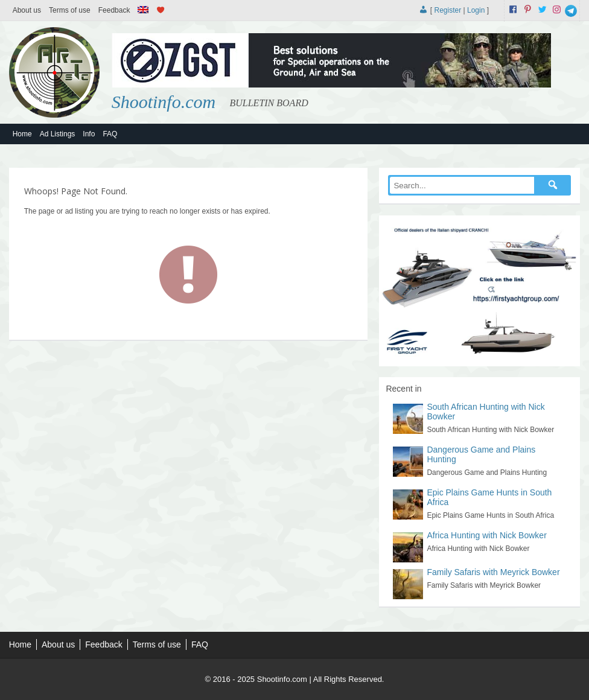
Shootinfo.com (164, 102)
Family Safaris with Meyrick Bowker (493, 572)
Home (22, 134)
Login (476, 10)
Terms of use (70, 10)
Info (89, 134)
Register (447, 10)
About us (27, 10)
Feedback (114, 10)
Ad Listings (58, 134)
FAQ (110, 134)
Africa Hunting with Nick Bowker (486, 535)
